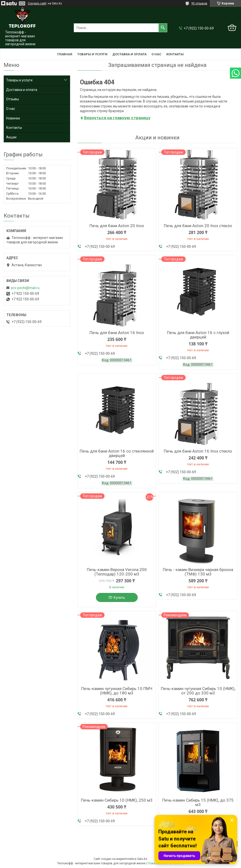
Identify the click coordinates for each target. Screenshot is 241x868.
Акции (11, 137)
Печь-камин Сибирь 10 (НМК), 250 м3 (117, 800)
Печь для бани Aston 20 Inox (117, 226)
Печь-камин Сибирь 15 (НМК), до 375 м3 (198, 802)
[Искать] (163, 28)
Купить (119, 598)
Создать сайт (37, 3)
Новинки (13, 118)
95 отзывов (199, 3)
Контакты (175, 54)
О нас (156, 54)
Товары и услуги (92, 54)
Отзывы (13, 99)
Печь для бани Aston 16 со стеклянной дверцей (117, 453)
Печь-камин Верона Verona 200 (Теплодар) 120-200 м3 (117, 572)
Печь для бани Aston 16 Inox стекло (198, 451)
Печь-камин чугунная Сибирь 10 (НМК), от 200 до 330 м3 (198, 691)
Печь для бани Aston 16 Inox (117, 333)
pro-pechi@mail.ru (25, 288)
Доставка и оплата (129, 54)
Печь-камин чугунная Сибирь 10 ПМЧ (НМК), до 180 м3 (117, 691)
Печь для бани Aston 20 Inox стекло (198, 226)
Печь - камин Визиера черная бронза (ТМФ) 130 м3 (198, 572)
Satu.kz (142, 859)
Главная (65, 54)
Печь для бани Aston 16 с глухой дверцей (198, 335)
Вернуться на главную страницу (117, 118)
